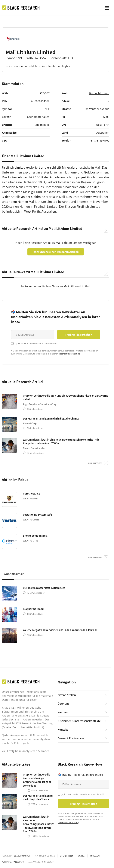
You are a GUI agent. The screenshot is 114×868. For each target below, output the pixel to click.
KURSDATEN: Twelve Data (13, 862)
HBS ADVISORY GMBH (22, 856)
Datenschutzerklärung (69, 354)
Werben (82, 856)
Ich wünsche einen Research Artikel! (56, 252)
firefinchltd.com (99, 93)
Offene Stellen (67, 856)
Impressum (95, 856)
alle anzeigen (95, 463)
